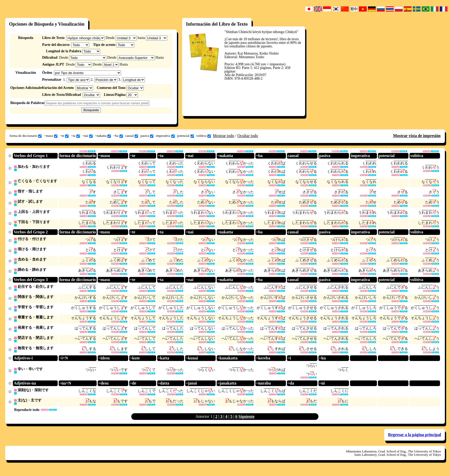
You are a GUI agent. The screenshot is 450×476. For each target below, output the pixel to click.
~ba (118, 136)
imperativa (165, 136)
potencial (186, 136)
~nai (87, 136)
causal (132, 136)
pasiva (147, 136)
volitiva (204, 136)
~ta (75, 136)
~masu (51, 136)
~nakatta (103, 136)
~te (64, 136)
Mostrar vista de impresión (417, 136)
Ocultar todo (248, 136)
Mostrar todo (223, 136)
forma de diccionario (26, 136)
